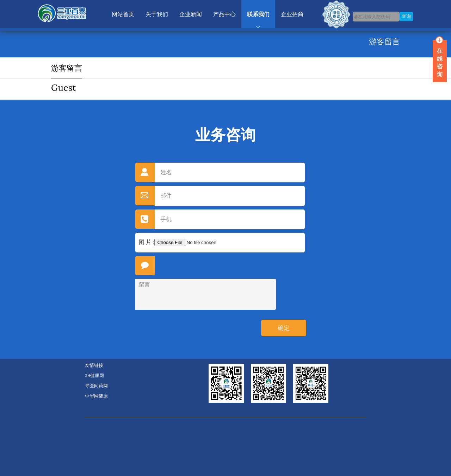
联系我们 (258, 14)
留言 (206, 294)
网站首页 (123, 14)
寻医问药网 (96, 386)
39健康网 (94, 375)
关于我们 (157, 14)
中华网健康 (96, 396)
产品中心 (224, 14)
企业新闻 (191, 14)
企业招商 (292, 14)
